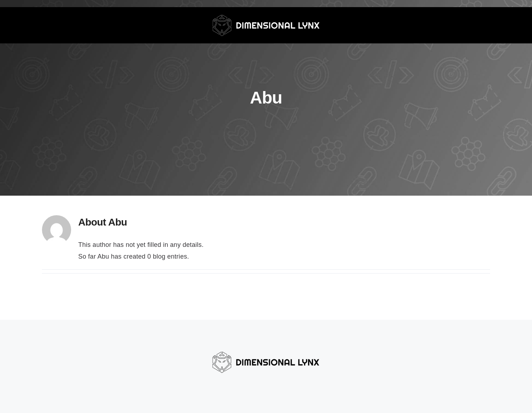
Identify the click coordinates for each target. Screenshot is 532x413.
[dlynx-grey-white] (266, 10)
